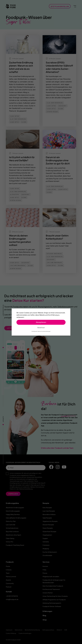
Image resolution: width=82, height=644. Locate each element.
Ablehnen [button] (41, 328)
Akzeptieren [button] (41, 322)
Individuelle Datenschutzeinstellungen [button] (41, 331)
